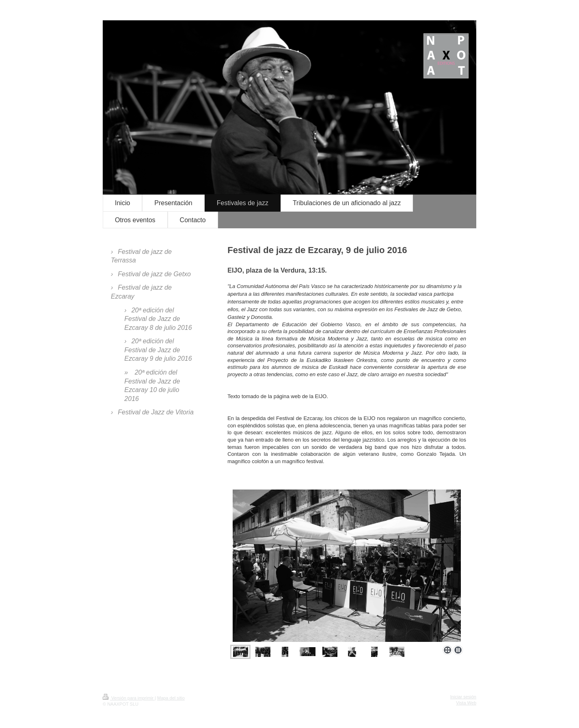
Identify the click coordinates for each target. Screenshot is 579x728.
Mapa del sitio (171, 698)
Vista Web (466, 703)
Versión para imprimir (129, 698)
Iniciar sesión (463, 697)
